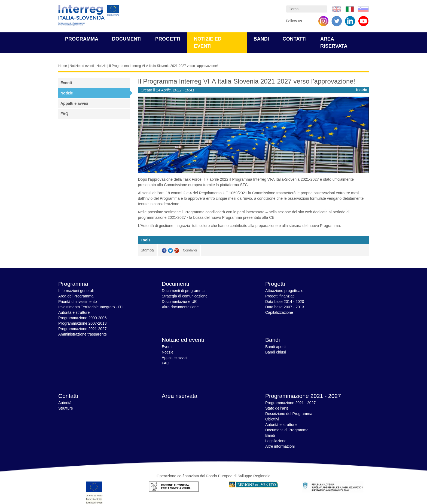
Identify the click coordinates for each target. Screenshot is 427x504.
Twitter (170, 251)
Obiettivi (272, 419)
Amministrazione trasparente (83, 334)
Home (63, 66)
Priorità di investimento (78, 302)
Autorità (65, 403)
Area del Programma (76, 296)
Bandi (261, 39)
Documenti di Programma (287, 430)
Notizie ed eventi (82, 66)
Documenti (127, 39)
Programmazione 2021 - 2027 (303, 396)
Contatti (295, 39)
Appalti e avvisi (74, 103)
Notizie (101, 66)
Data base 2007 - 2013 (285, 307)
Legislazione (276, 441)
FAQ (64, 114)
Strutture (66, 408)
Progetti (168, 39)
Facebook (164, 251)
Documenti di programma (183, 291)
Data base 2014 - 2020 (285, 302)
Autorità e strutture (74, 312)
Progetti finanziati (280, 296)
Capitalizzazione (279, 312)
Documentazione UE (179, 302)
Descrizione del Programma (289, 414)
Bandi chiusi (276, 352)
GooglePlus (177, 251)
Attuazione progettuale (284, 291)
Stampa (147, 250)
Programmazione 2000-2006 (82, 318)
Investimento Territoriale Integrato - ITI (90, 307)
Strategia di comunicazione (185, 296)
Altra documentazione (180, 307)
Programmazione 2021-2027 (82, 329)
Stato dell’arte (277, 408)
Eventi (66, 83)
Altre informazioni (280, 446)
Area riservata (180, 396)
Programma (82, 39)
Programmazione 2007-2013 (82, 323)
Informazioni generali (76, 291)
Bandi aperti (275, 347)
